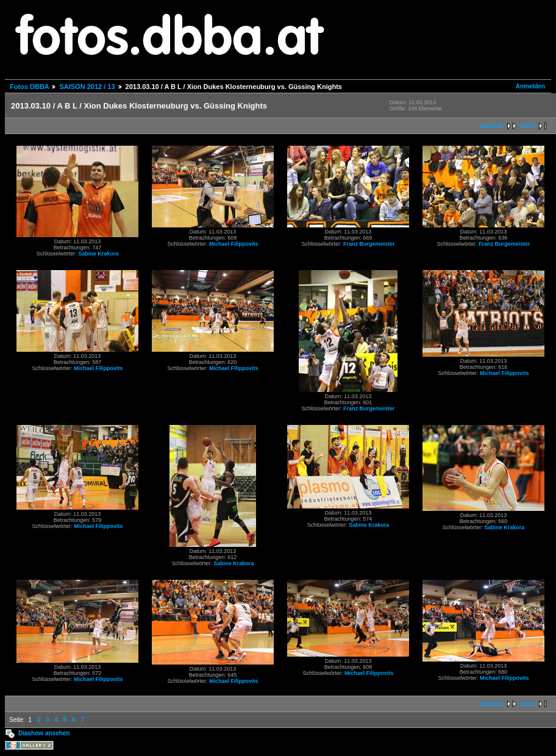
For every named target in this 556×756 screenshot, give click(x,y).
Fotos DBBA (29, 87)
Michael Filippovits (234, 244)
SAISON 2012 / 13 (87, 87)
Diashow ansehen (44, 733)
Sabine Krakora (98, 254)
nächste (492, 126)
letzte (527, 126)
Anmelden (530, 86)
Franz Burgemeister (369, 244)
